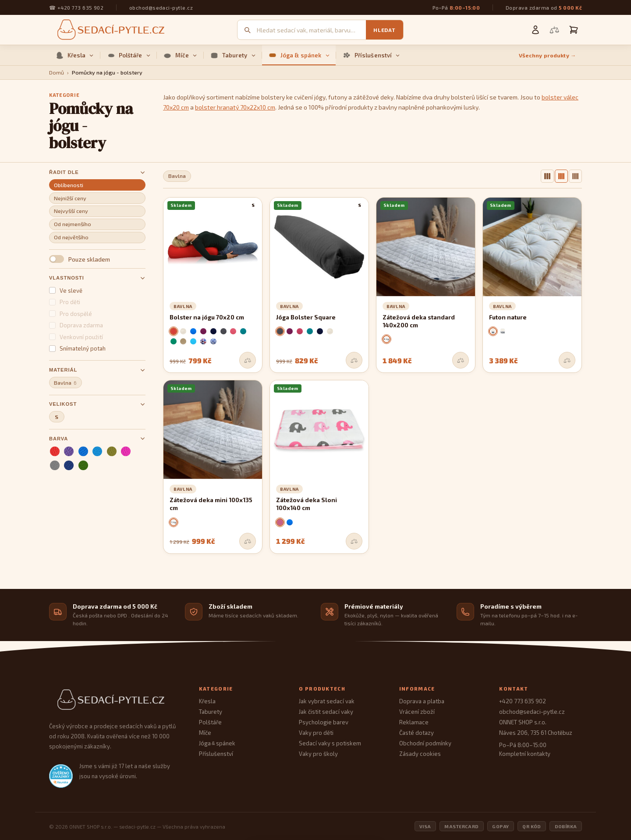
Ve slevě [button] (66, 291)
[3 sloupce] (547, 176)
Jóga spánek (217, 743)
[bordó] (300, 331)
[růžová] (126, 451)
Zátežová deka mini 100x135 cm (211, 504)
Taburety (233, 55)
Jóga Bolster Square (306, 317)
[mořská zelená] (243, 331)
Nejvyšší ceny (71, 211)
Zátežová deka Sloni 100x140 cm (307, 504)
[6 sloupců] (575, 176)
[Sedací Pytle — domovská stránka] (115, 700)
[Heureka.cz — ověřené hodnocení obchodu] (61, 776)
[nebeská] (97, 451)
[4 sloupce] (561, 176)
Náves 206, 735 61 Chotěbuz (536, 733)
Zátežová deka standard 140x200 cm (419, 321)
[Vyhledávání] (311, 30)
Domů (57, 73)
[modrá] (83, 451)
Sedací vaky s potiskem (330, 743)
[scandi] (203, 341)
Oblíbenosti (69, 185)
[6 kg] (386, 339)
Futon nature (508, 317)
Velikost (97, 404)
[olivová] (112, 451)
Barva (97, 438)
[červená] (55, 451)
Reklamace (414, 722)
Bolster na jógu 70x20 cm (207, 317)
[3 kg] (174, 522)
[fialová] (69, 451)
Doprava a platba (422, 701)
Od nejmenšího (73, 224)
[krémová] (183, 331)
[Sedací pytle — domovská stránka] (110, 30)
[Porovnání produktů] (554, 30)
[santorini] (213, 341)
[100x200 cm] (503, 331)
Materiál (97, 370)
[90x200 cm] (493, 331)
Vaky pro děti (316, 733)
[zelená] (83, 465)
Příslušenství (371, 55)
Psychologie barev (324, 722)
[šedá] (55, 465)
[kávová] (183, 341)
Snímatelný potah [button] (77, 348)
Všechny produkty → (548, 55)
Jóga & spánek (299, 55)
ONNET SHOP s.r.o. (523, 722)
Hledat (384, 30)
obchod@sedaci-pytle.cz (161, 7)
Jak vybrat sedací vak (327, 701)
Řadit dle (97, 172)
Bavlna (65, 383)
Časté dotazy (417, 733)
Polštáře (129, 55)
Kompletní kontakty (525, 754)
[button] (97, 259)
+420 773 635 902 (80, 7)
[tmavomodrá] (69, 465)
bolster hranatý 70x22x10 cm (235, 107)
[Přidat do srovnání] (248, 360)
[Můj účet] (535, 30)
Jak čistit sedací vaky (326, 712)
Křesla (75, 55)
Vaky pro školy (318, 754)
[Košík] (574, 30)
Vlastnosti (97, 278)
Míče (180, 55)
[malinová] (233, 331)
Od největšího (71, 237)
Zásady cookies (420, 754)
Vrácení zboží (417, 712)
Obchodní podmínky (425, 743)
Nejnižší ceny (70, 198)
